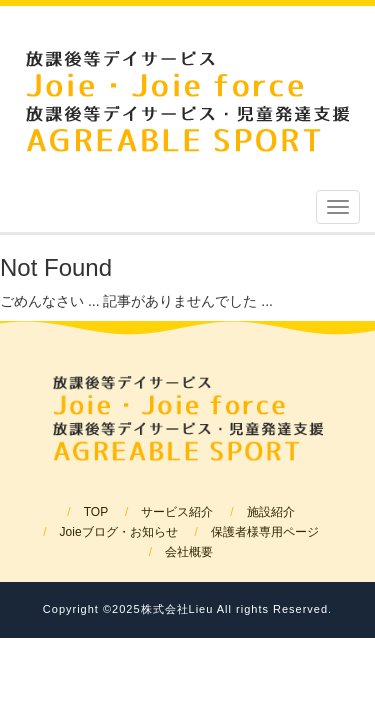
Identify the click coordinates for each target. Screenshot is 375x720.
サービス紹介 (177, 512)
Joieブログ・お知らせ (119, 532)
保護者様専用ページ (265, 532)
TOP (96, 512)
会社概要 (189, 552)
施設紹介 (271, 512)
